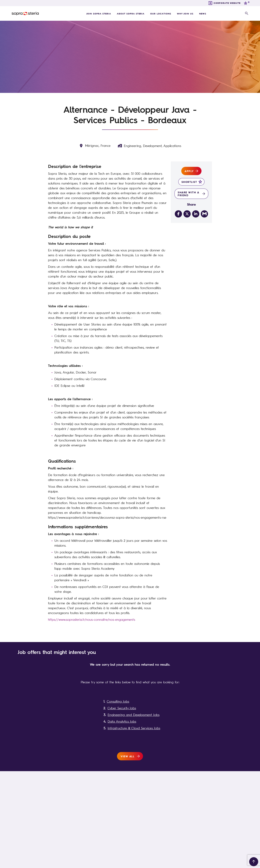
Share (191, 204)
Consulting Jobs (118, 701)
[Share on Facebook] (178, 214)
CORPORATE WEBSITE (227, 3)
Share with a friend (188, 194)
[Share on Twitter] (187, 214)
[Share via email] (204, 214)
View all (127, 756)
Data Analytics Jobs (122, 721)
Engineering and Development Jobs (134, 715)
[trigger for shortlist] (246, 3)
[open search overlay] (247, 14)
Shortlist (189, 182)
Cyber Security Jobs (122, 708)
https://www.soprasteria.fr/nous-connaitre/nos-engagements (92, 619)
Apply (189, 171)
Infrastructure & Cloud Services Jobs (134, 728)
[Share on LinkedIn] (196, 214)
